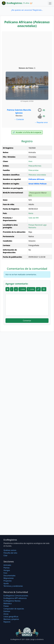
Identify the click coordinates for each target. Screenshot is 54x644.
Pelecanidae (33, 170)
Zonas (6, 614)
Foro (5, 573)
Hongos (7, 570)
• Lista (22, 289)
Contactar (19, 119)
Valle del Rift (34, 218)
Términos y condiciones (13, 586)
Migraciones (9, 578)
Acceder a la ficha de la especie (27, 132)
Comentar (27, 321)
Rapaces (7, 622)
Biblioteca (8, 603)
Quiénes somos (10, 550)
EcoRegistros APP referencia (15, 598)
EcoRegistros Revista (12, 601)
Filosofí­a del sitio (10, 553)
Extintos (7, 611)
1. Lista (31, 289)
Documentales (9, 576)
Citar (5, 555)
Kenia (31, 213)
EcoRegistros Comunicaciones (16, 596)
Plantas (7, 568)
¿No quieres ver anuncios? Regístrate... (27, 10)
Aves (30, 161)
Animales (7, 565)
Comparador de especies (14, 609)
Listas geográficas (11, 617)
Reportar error (41, 122)
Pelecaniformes (35, 166)
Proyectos (8, 581)
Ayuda (6, 583)
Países (6, 606)
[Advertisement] (27, 49)
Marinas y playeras (11, 619)
